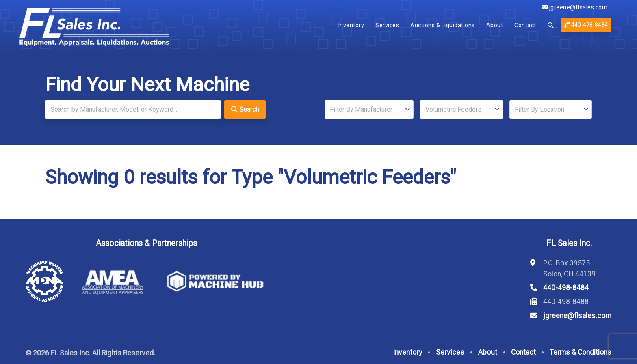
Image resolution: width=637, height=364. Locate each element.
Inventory (351, 25)
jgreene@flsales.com (575, 7)
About (495, 25)
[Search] (133, 110)
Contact (525, 25)
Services (387, 25)
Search (245, 109)
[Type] (461, 110)
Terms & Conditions (581, 352)
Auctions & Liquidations (443, 25)
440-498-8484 (586, 25)
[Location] (551, 110)
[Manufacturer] (369, 110)
